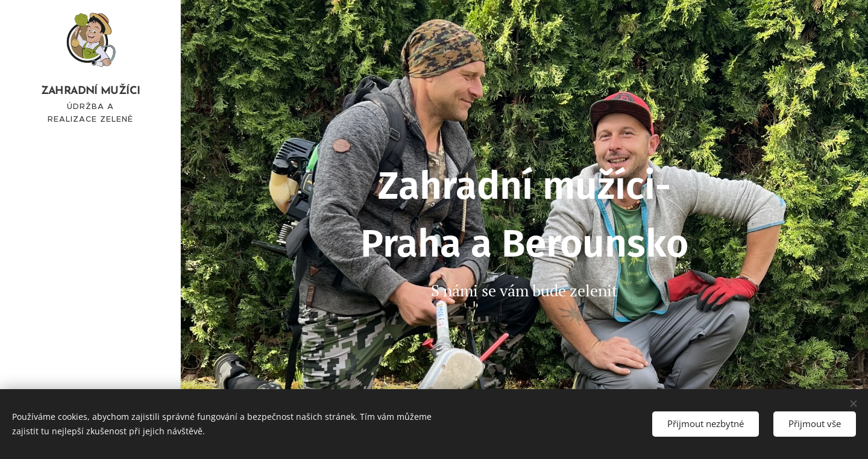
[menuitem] (90, 254)
